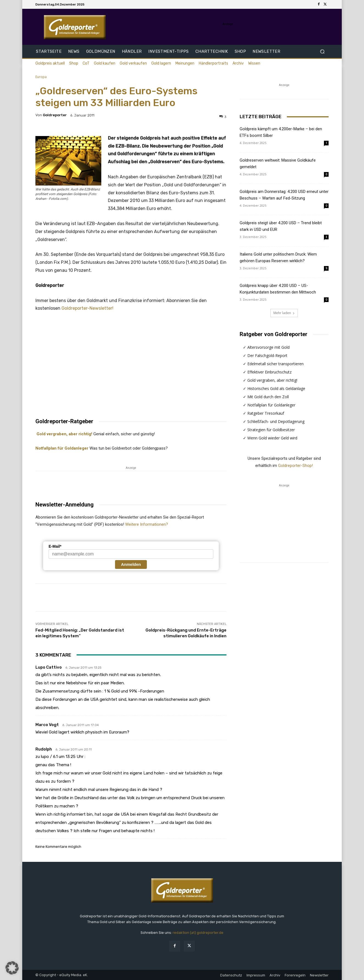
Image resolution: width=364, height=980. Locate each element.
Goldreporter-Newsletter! (87, 308)
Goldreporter (55, 115)
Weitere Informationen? (147, 524)
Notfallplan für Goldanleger (62, 448)
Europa (41, 77)
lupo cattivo (49, 667)
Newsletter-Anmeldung (65, 505)
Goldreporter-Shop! (296, 466)
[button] (322, 52)
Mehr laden (284, 313)
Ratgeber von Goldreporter (274, 334)
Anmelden (131, 564)
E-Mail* (55, 546)
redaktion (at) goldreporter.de (198, 933)
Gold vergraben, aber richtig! (64, 434)
